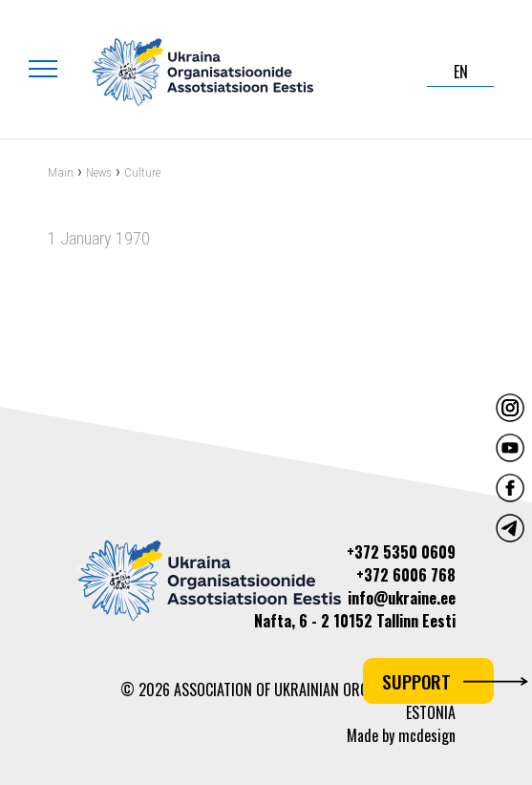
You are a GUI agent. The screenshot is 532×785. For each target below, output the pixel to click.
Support (438, 681)
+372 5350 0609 (401, 552)
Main (61, 173)
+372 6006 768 (406, 575)
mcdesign (427, 735)
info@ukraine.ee (402, 598)
